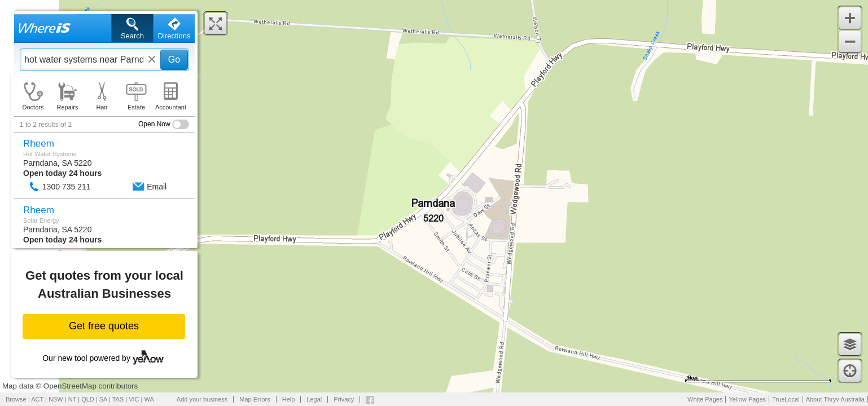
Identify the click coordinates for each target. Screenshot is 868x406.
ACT (37, 399)
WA (149, 399)
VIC (134, 399)
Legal (314, 399)
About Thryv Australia (835, 399)
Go (174, 59)
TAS (118, 399)
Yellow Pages (747, 399)
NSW (56, 399)
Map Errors (255, 399)
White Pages (705, 399)
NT (72, 399)
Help (289, 399)
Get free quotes (104, 326)
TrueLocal (786, 399)
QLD (88, 399)
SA (103, 399)
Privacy (344, 399)
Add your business (202, 399)
